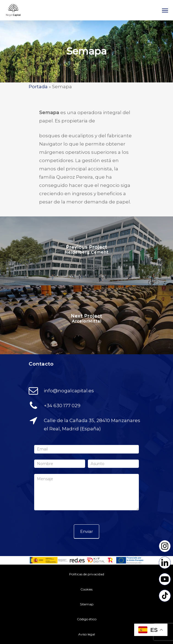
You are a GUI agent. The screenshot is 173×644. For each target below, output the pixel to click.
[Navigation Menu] (165, 10)
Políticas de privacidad (87, 574)
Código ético (87, 619)
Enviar (86, 531)
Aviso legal (87, 634)
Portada (38, 87)
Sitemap (87, 604)
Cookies (86, 589)
